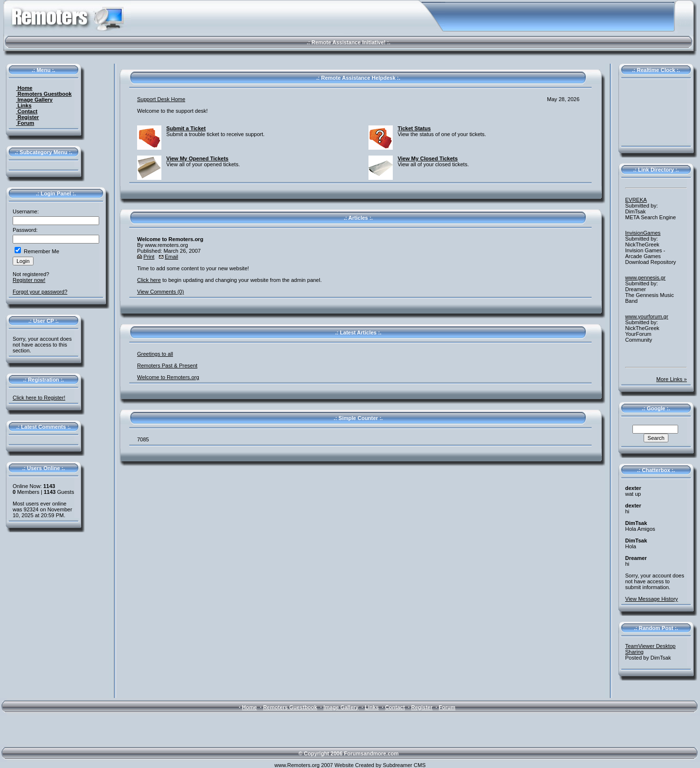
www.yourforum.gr (647, 316)
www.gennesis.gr (645, 278)
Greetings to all (155, 354)
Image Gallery (34, 100)
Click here (149, 280)
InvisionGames (643, 233)
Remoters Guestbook (44, 94)
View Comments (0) (160, 292)
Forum (25, 123)
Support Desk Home (161, 99)
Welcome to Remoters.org (168, 377)
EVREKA (636, 200)
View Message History (652, 599)
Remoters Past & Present (167, 366)
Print (149, 257)
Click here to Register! (39, 398)
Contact (27, 111)
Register (27, 117)
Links (24, 105)
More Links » (672, 379)
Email (172, 257)
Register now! (29, 280)
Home (24, 88)
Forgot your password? (40, 292)
